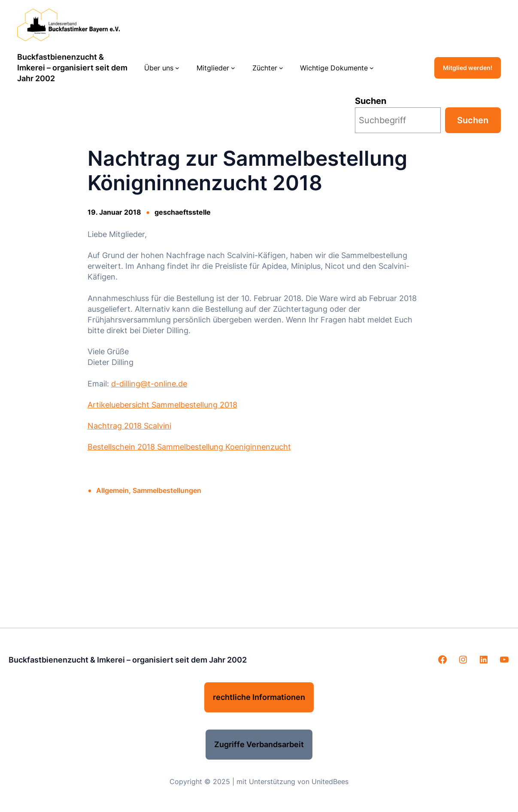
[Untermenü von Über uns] (177, 68)
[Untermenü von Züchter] (281, 68)
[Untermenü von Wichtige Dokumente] (372, 68)
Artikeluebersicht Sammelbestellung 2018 (162, 405)
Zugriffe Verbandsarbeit (259, 744)
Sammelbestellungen (167, 490)
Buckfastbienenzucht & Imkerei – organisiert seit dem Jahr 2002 (72, 68)
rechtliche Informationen (259, 697)
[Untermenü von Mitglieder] (233, 68)
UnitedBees (330, 782)
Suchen (371, 101)
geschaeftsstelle (183, 212)
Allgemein (112, 490)
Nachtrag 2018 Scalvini (129, 426)
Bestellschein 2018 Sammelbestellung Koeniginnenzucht (189, 447)
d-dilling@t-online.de (149, 384)
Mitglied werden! (468, 68)
